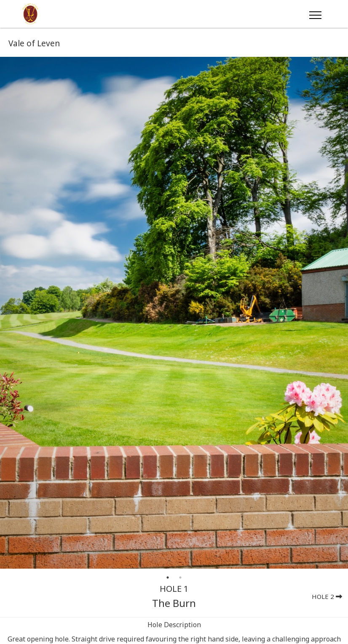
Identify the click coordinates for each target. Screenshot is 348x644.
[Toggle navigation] (315, 14)
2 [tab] (180, 577)
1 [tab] (168, 577)
